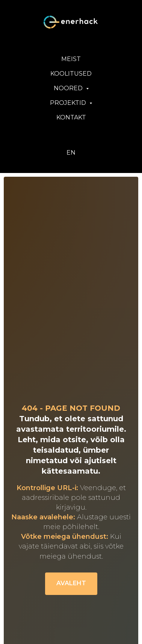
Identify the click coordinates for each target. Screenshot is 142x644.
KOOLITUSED (71, 74)
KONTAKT (71, 117)
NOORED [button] (69, 88)
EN (71, 153)
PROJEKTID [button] (69, 103)
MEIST (71, 59)
